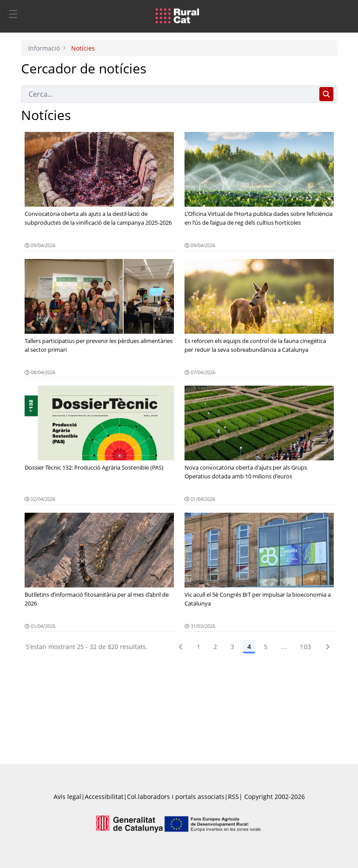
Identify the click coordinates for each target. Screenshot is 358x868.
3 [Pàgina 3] (232, 647)
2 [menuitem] (215, 647)
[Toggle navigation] (13, 14)
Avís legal (67, 797)
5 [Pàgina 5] (266, 647)
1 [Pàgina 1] (199, 647)
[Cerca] (168, 94)
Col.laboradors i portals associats (176, 797)
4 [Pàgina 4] (249, 647)
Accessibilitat (104, 797)
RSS (233, 797)
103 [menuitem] (306, 647)
